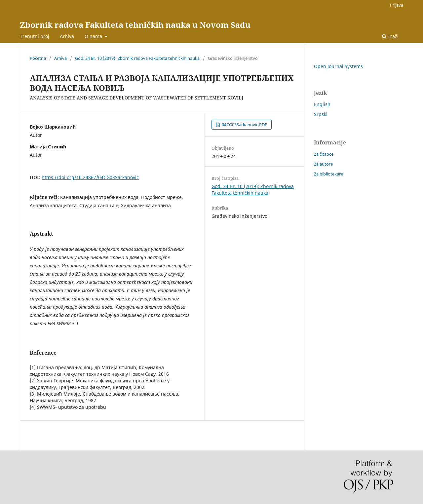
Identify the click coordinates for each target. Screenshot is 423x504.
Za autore (323, 164)
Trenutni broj (35, 36)
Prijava (397, 5)
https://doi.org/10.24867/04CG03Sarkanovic (90, 177)
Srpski (321, 114)
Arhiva (67, 36)
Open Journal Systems (338, 66)
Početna (38, 58)
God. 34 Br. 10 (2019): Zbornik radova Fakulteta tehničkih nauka (137, 58)
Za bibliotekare (328, 174)
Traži (390, 36)
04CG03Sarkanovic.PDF (244, 125)
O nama (94, 36)
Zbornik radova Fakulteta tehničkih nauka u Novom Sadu (135, 25)
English (322, 104)
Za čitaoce (324, 154)
